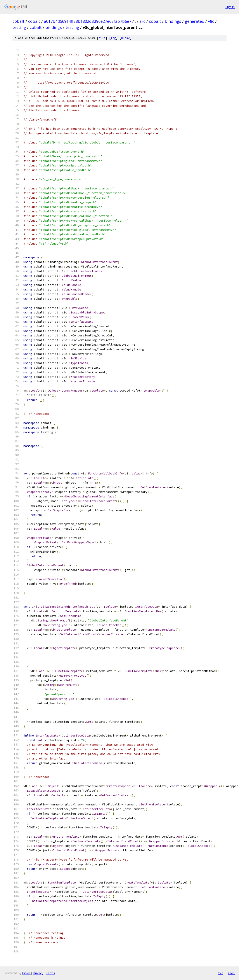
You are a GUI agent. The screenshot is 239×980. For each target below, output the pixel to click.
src (142, 21)
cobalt (18, 21)
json (231, 973)
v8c (211, 21)
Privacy (38, 973)
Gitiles (26, 973)
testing (19, 27)
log (113, 38)
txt (221, 973)
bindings (173, 21)
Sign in (230, 7)
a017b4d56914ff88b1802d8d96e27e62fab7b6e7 (88, 21)
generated (195, 21)
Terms (50, 973)
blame (126, 38)
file (102, 38)
